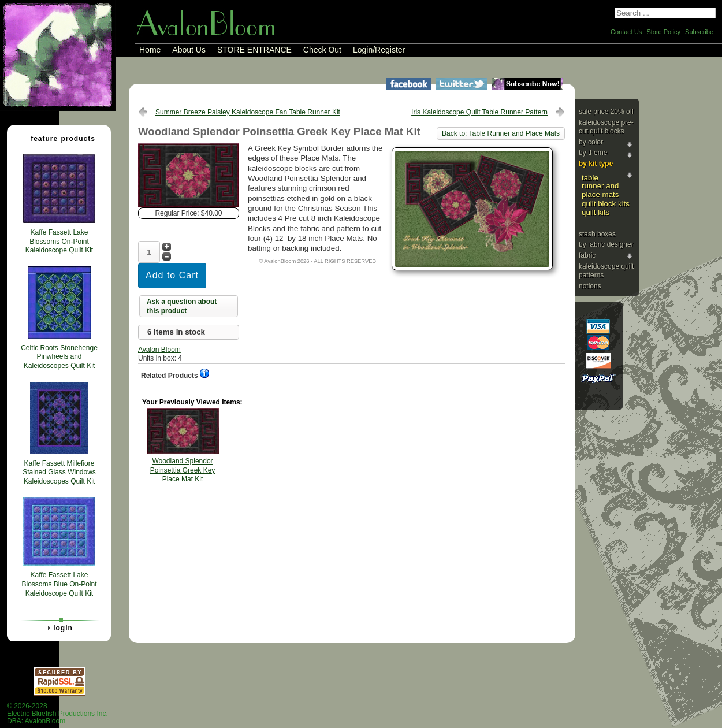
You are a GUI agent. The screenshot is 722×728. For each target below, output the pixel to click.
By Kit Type (596, 164)
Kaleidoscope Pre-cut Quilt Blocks (606, 127)
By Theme (593, 153)
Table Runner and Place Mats (600, 186)
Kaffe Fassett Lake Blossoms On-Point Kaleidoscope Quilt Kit (59, 241)
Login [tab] (58, 627)
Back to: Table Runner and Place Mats (501, 133)
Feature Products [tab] (58, 138)
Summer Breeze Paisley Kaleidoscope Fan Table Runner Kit (248, 112)
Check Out (322, 50)
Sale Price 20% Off (606, 112)
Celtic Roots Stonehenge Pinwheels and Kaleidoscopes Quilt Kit (59, 357)
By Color (591, 142)
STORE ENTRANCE (254, 50)
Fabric (587, 255)
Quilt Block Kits (606, 204)
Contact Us (626, 32)
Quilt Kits (596, 212)
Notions (590, 286)
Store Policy (663, 32)
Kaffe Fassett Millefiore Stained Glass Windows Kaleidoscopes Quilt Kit (59, 472)
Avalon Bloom (159, 350)
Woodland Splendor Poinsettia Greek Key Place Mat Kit (183, 470)
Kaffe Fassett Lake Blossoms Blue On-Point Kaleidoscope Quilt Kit (59, 584)
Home (150, 50)
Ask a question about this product (182, 306)
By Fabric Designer (606, 244)
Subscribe (699, 32)
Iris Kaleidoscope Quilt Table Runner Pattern (479, 112)
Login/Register (379, 50)
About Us (189, 50)
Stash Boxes (597, 234)
